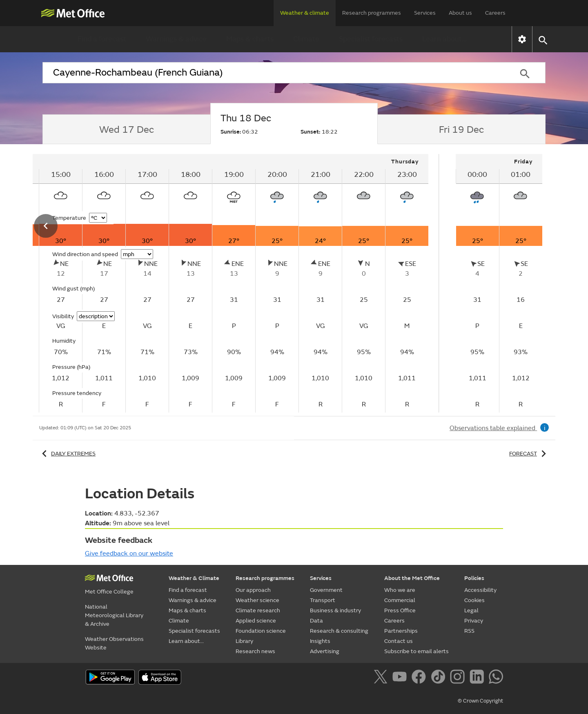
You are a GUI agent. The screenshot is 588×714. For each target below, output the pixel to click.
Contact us (399, 641)
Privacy (474, 621)
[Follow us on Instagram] (459, 678)
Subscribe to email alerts (416, 651)
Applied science (256, 621)
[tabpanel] (499, 283)
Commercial (400, 600)
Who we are (400, 590)
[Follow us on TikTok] (440, 678)
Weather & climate (305, 13)
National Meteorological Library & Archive (114, 615)
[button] (542, 39)
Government (326, 590)
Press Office (400, 610)
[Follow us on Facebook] (420, 678)
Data (316, 621)
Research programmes (372, 13)
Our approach (253, 590)
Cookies (474, 600)
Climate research (258, 610)
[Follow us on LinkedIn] (478, 678)
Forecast (529, 454)
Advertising (325, 651)
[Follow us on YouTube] (401, 678)
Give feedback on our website (129, 553)
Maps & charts (250, 39)
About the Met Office (412, 578)
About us (460, 13)
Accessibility (480, 590)
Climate (306, 39)
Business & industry (335, 610)
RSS (469, 631)
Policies (474, 578)
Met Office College (109, 592)
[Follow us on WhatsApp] (496, 678)
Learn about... (444, 39)
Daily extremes (67, 454)
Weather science (257, 600)
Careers (495, 13)
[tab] (126, 129)
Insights (320, 641)
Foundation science (261, 631)
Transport (323, 600)
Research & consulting (339, 631)
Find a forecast (102, 39)
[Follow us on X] (382, 678)
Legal (471, 610)
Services (425, 13)
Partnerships (401, 631)
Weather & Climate (194, 578)
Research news (255, 651)
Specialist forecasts (371, 39)
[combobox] (273, 73)
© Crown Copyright (480, 701)
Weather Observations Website (114, 643)
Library (244, 641)
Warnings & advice (176, 39)
